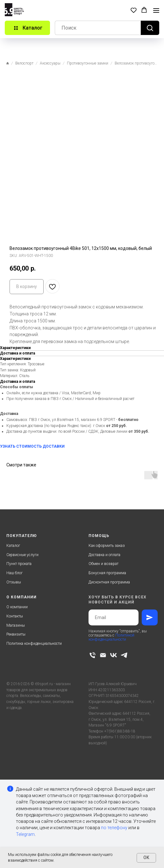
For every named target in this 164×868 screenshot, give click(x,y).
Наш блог (14, 573)
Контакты (15, 616)
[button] (134, 10)
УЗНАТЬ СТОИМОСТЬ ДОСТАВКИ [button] (32, 446)
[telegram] (124, 655)
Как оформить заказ (107, 546)
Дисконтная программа (109, 582)
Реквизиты (16, 634)
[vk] (114, 655)
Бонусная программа (107, 573)
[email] (103, 655)
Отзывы (14, 582)
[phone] (93, 655)
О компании (17, 607)
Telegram (25, 834)
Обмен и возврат (103, 564)
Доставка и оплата (104, 555)
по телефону (114, 828)
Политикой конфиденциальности (111, 637)
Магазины (16, 625)
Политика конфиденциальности (34, 644)
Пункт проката (19, 564)
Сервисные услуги (22, 555)
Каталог (13, 546)
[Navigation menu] (156, 10)
